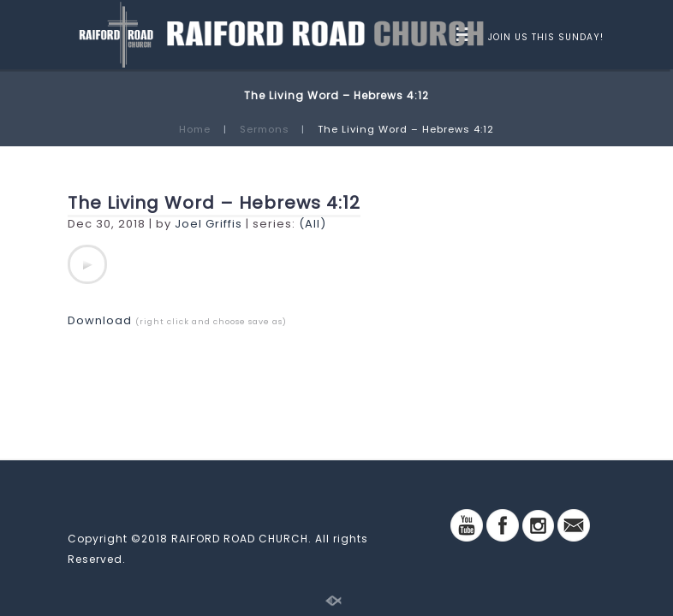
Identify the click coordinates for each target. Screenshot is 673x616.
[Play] (87, 264)
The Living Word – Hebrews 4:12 (214, 203)
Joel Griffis (208, 224)
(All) (313, 224)
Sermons (265, 129)
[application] (87, 264)
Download (100, 320)
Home (195, 129)
